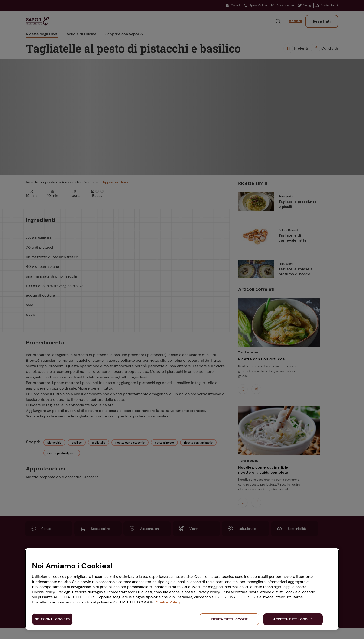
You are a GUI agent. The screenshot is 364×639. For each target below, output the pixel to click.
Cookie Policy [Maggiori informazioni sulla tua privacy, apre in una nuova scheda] (168, 602)
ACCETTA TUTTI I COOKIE (293, 619)
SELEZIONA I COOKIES (52, 619)
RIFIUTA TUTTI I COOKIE (229, 619)
